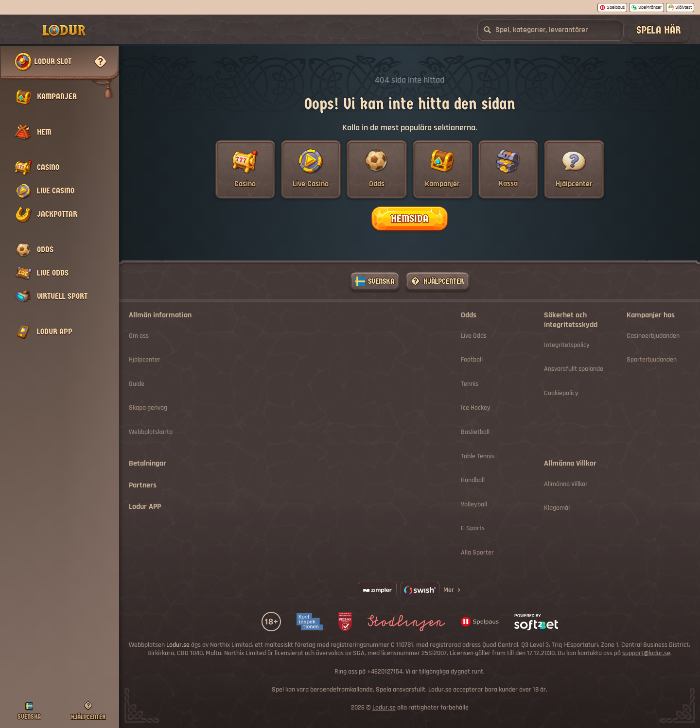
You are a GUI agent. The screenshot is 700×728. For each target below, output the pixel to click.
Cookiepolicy (561, 393)
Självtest (680, 7)
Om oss (139, 336)
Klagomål (557, 508)
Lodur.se (384, 708)
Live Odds (474, 336)
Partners (143, 485)
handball (473, 480)
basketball (475, 432)
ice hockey (476, 408)
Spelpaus (612, 7)
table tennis (478, 457)
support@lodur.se (646, 653)
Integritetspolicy (567, 345)
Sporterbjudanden (652, 360)
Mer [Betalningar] (453, 590)
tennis (470, 384)
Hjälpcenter (145, 360)
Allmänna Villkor (566, 484)
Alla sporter (477, 553)
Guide (137, 384)
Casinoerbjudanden (653, 336)
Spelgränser (647, 7)
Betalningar (148, 464)
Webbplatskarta (151, 432)
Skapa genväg (148, 408)
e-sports (473, 529)
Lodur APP (145, 507)
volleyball (474, 505)
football (472, 360)
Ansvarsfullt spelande (574, 369)
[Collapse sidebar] (23, 30)
